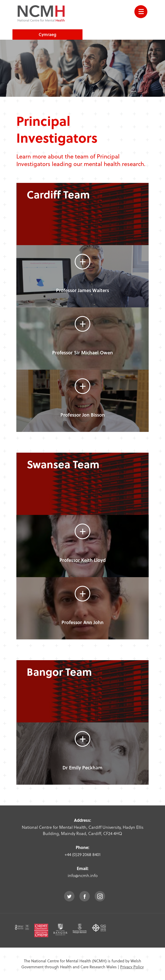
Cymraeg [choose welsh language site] (47, 34)
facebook (85, 896)
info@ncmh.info (83, 875)
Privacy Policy (132, 967)
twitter (69, 896)
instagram (100, 896)
